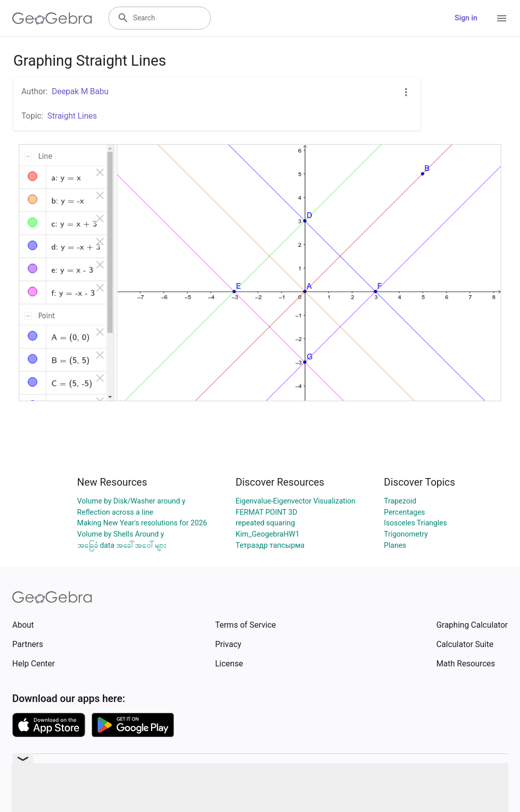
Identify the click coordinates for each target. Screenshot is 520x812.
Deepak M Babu (80, 91)
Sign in (466, 18)
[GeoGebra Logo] (52, 18)
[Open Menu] (502, 18)
